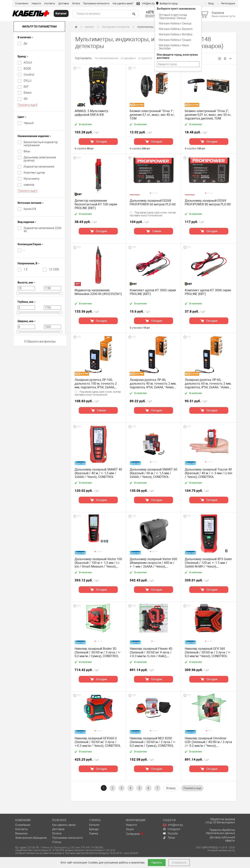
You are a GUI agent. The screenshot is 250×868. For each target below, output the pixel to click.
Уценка (94, 833)
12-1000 (54, 269)
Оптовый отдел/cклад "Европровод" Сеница (173, 16)
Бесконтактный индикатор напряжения (41, 144)
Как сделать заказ (64, 825)
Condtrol (29, 75)
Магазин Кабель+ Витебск (176, 34)
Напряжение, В (29, 263)
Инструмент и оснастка (116, 27)
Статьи (57, 842)
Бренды (94, 829)
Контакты (50, 4)
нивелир (29, 185)
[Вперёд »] (171, 788)
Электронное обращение (31, 838)
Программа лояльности (96, 4)
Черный (29, 123)
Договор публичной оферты (222, 839)
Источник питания (31, 203)
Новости (36, 4)
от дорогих (145, 58)
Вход (209, 4)
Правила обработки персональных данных (220, 831)
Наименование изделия (34, 136)
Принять (157, 863)
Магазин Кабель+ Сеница (175, 23)
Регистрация (226, 4)
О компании (22, 4)
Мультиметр (32, 179)
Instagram (172, 829)
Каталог (89, 27)
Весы (27, 151)
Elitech (28, 93)
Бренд (23, 56)
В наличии (25, 37)
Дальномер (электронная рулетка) (40, 159)
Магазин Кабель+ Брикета (176, 29)
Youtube (170, 833)
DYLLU (28, 81)
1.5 (25, 269)
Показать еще (28, 105)
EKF (26, 87)
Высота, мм (26, 283)
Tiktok (169, 838)
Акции (130, 829)
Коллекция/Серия (30, 244)
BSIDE (27, 69)
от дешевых (128, 58)
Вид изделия (27, 222)
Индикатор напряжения (39, 167)
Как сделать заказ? (123, 4)
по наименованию (107, 58)
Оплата (76, 4)
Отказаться (179, 863)
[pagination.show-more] (192, 788)
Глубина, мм (27, 302)
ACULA (28, 62)
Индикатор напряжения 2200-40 (43, 230)
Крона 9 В (30, 209)
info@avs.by (173, 825)
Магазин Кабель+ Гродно (175, 40)
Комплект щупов (34, 173)
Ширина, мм (27, 321)
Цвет (22, 117)
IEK (26, 99)
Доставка (64, 4)
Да (25, 43)
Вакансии (21, 833)
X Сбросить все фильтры (40, 341)
